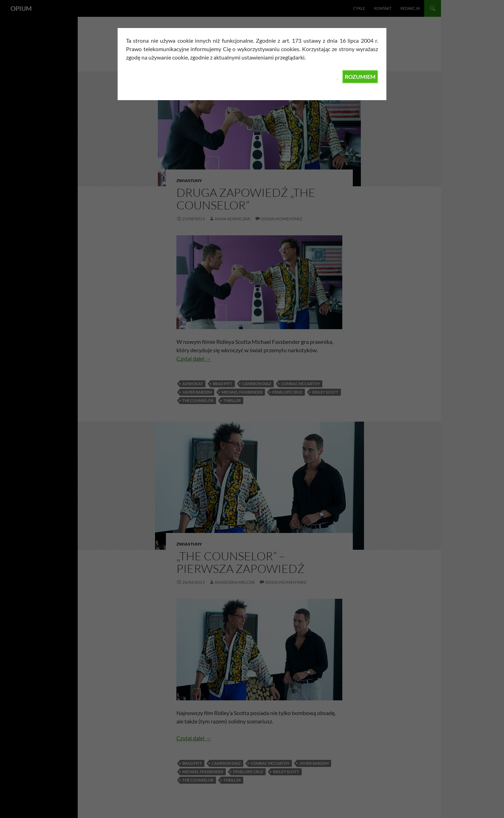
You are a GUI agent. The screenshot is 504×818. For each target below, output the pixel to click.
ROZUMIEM (360, 77)
